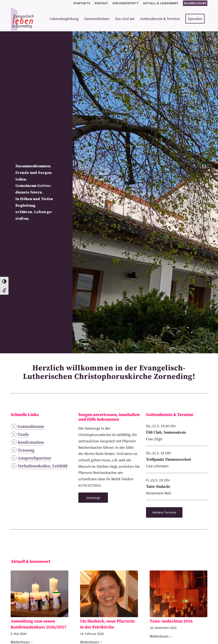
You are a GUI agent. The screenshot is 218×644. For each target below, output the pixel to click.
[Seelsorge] (93, 498)
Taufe (23, 435)
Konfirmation (31, 443)
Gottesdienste (31, 427)
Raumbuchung (195, 3)
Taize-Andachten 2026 (171, 621)
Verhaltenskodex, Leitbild (43, 466)
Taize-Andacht (158, 487)
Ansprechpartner (34, 458)
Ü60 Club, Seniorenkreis (166, 432)
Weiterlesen (161, 636)
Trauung (26, 450)
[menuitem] (82, 3)
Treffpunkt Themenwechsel (169, 459)
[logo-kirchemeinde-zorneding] (37, 19)
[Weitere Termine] (164, 512)
